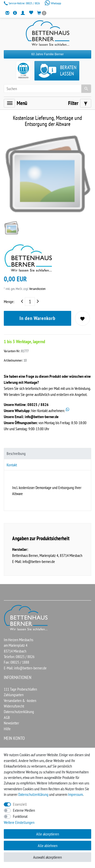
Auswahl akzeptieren (48, 857)
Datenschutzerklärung (19, 712)
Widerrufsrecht (14, 706)
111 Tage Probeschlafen (20, 689)
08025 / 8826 (22, 3)
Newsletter (11, 723)
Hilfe (7, 729)
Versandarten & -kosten (20, 700)
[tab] (48, 454)
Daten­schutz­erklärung (33, 794)
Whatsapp (53, 3)
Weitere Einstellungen (19, 822)
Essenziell (20, 804)
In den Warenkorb (37, 318)
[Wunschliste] (31, 13)
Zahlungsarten (14, 695)
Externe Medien (24, 810)
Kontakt (12, 465)
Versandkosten (37, 289)
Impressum (75, 794)
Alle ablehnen (48, 846)
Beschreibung (16, 453)
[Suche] (86, 89)
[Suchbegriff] (48, 89)
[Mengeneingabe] (30, 302)
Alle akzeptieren (48, 834)
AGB (7, 717)
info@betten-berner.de (42, 417)
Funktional (20, 816)
